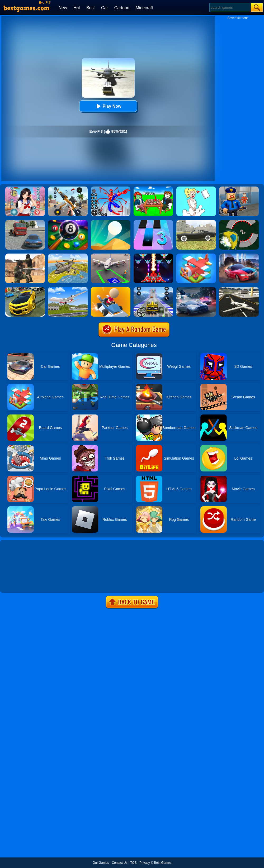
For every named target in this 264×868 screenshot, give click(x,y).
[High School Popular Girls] (25, 188)
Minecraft (144, 8)
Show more (18, 583)
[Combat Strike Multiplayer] (25, 255)
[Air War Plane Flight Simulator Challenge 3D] (68, 255)
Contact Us (119, 863)
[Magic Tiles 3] (153, 222)
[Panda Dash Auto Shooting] (68, 188)
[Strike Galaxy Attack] (153, 255)
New (63, 8)
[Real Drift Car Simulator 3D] (25, 289)
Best (91, 8)
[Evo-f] (196, 222)
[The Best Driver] (111, 289)
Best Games (163, 863)
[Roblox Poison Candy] (153, 188)
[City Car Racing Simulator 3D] (196, 289)
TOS (133, 863)
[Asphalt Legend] (239, 255)
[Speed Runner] (239, 222)
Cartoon (122, 8)
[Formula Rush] (153, 289)
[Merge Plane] (196, 255)
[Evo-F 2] (25, 222)
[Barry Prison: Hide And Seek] (239, 188)
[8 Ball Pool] (68, 222)
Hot (77, 8)
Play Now (108, 106)
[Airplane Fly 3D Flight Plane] (68, 289)
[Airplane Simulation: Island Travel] (239, 289)
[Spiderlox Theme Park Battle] (111, 188)
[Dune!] (111, 222)
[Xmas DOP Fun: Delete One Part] (196, 188)
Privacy (145, 863)
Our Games (101, 863)
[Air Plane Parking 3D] (111, 255)
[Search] (230, 8)
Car (105, 8)
